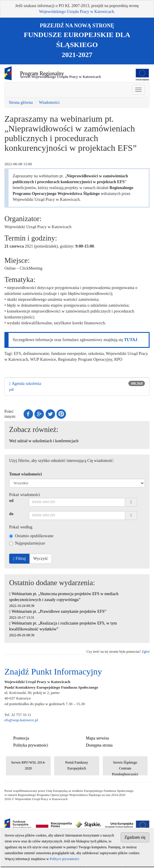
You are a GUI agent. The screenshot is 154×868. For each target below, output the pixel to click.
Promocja (21, 738)
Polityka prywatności (31, 745)
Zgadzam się (135, 837)
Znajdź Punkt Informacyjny (53, 671)
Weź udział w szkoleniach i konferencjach (44, 441)
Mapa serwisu (97, 738)
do (11, 514)
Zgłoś (146, 652)
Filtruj (19, 559)
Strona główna (21, 102)
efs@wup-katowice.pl (21, 720)
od (11, 501)
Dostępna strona (99, 745)
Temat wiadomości (25, 474)
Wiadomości (49, 102)
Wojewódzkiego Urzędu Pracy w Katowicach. (77, 12)
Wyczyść (41, 559)
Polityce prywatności (64, 859)
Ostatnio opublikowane (31, 536)
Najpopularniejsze (27, 543)
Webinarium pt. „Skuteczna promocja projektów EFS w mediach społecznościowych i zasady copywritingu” (64, 600)
